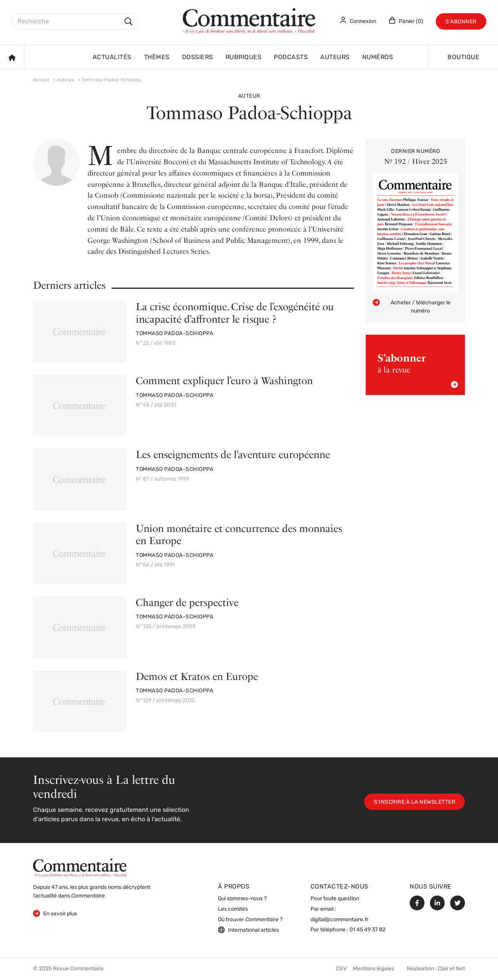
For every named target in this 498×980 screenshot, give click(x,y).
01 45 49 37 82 (367, 930)
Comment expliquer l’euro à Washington (224, 380)
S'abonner (461, 22)
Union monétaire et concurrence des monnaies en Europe (239, 534)
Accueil (41, 80)
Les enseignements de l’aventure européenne (233, 454)
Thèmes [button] (157, 58)
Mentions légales (373, 969)
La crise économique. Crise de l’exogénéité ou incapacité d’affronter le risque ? (235, 313)
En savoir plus (55, 913)
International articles (248, 930)
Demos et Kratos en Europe (197, 676)
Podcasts (291, 58)
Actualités (112, 58)
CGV (341, 969)
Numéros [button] (378, 58)
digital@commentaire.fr (339, 920)
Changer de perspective (187, 602)
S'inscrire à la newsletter (415, 802)
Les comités (233, 909)
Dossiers (198, 58)
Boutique (463, 58)
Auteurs (335, 58)
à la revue (418, 370)
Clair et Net (451, 969)
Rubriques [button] (244, 58)
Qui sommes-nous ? (242, 899)
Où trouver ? (250, 920)
